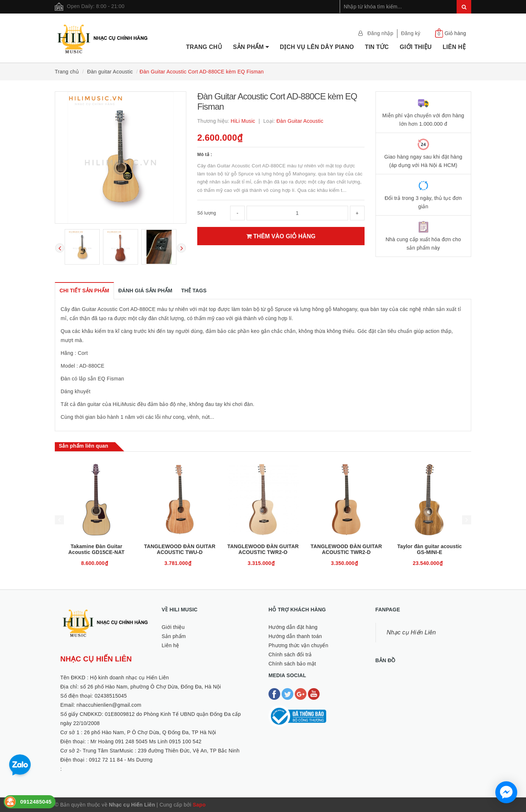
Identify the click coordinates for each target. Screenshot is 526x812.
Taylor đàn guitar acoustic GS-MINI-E (430, 549)
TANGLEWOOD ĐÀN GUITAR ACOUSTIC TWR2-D (346, 549)
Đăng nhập (380, 33)
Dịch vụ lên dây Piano (317, 47)
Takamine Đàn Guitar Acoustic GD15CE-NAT (96, 549)
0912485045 (36, 802)
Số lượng (207, 213)
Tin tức (377, 47)
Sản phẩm (251, 47)
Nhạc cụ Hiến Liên (411, 632)
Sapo (199, 805)
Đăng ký (411, 33)
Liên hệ (454, 47)
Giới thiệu (416, 47)
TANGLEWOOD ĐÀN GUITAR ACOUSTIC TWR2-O (263, 549)
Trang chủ (204, 47)
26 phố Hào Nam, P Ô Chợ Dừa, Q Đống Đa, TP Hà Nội (150, 732)
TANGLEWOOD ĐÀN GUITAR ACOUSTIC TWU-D (180, 549)
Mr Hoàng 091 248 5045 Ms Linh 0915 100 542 (146, 741)
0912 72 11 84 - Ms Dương (121, 760)
